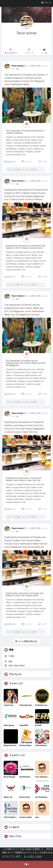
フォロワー (15, 755)
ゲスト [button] (46, 2)
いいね (12, 827)
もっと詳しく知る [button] (33, 856)
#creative (25, 81)
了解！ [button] (27, 864)
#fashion (43, 544)
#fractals (29, 78)
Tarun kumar (26, 33)
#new (7, 84)
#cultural (29, 199)
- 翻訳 (17, 69)
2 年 (13, 69)
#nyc (7, 199)
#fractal (8, 81)
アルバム (13, 674)
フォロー (13, 684)
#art (18, 196)
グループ (13, 836)
